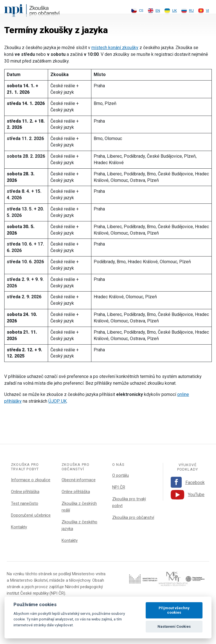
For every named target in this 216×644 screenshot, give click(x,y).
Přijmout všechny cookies (174, 610)
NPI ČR (119, 487)
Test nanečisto (25, 503)
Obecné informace (78, 480)
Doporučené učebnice (31, 515)
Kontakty (19, 527)
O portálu (121, 475)
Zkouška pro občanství (133, 517)
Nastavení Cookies (174, 626)
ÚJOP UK (58, 401)
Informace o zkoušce (31, 480)
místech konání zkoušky (115, 48)
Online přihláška (25, 492)
